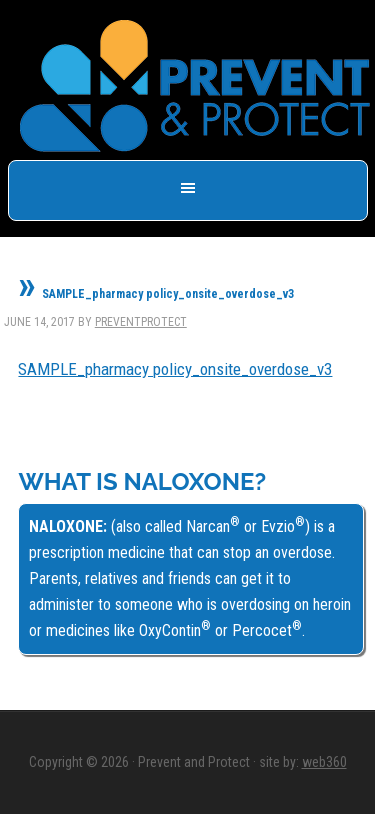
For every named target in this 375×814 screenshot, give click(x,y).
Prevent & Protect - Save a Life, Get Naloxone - (195, 86)
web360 (324, 762)
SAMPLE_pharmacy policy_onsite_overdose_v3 (175, 369)
